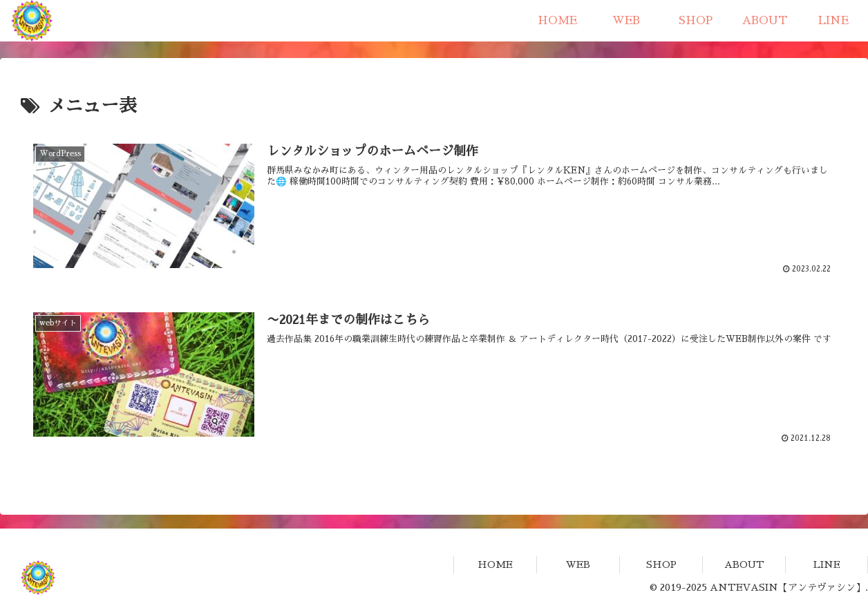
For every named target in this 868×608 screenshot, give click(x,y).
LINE (827, 564)
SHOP (661, 564)
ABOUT (744, 564)
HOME (495, 564)
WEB (578, 564)
